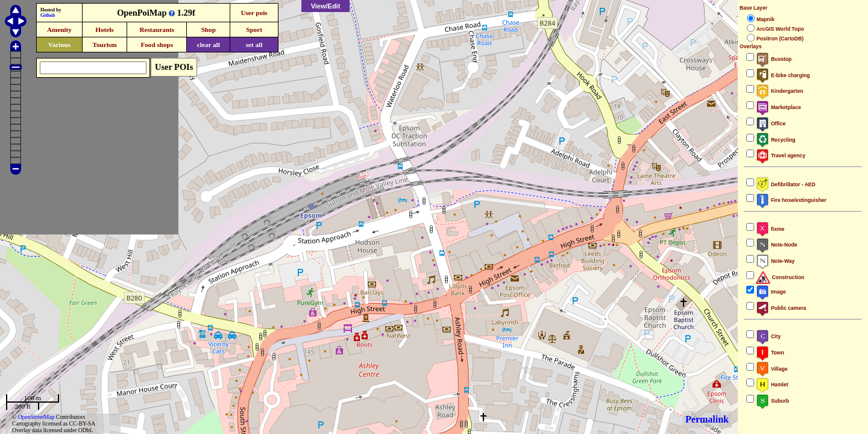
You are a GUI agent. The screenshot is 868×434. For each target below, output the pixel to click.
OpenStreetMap (36, 417)
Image (771, 292)
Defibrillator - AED (786, 184)
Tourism (104, 45)
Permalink (707, 419)
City (768, 336)
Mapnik (766, 19)
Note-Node (776, 245)
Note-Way (775, 261)
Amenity (59, 30)
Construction (780, 277)
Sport (254, 30)
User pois (254, 13)
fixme (770, 229)
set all (254, 45)
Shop (209, 30)
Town (770, 353)
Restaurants (157, 30)
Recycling (776, 140)
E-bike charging (783, 75)
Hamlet (772, 385)
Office (771, 124)
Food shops (157, 45)
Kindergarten (780, 91)
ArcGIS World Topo (780, 29)
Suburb (772, 401)
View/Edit (326, 6)
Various (59, 45)
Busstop (774, 59)
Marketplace (778, 107)
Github (48, 15)
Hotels (104, 30)
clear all (209, 45)
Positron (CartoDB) (780, 39)
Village (772, 369)
